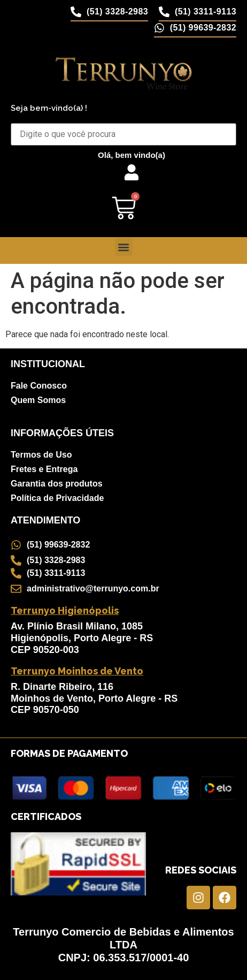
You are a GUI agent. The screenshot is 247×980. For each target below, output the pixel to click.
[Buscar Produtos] (124, 134)
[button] (124, 247)
